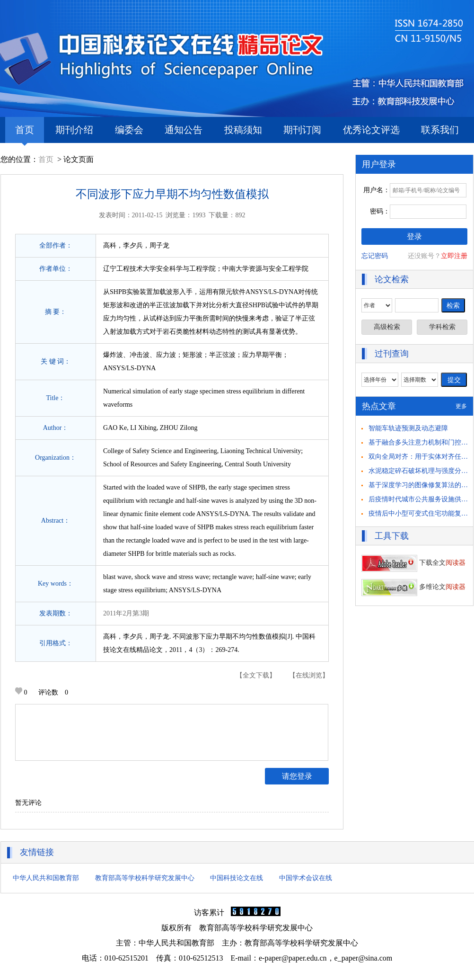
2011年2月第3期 (126, 613)
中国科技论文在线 (237, 878)
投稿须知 (243, 130)
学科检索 (442, 327)
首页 (25, 134)
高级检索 (387, 327)
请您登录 (297, 776)
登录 (414, 236)
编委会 (129, 130)
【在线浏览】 (309, 675)
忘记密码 (375, 256)
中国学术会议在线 (306, 878)
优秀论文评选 (371, 130)
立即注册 (454, 256)
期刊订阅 (302, 130)
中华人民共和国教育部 (46, 878)
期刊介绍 (74, 130)
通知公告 (184, 130)
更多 (461, 406)
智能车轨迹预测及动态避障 (408, 428)
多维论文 (413, 587)
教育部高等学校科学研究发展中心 (145, 878)
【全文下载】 (256, 675)
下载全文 (413, 563)
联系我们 (440, 130)
